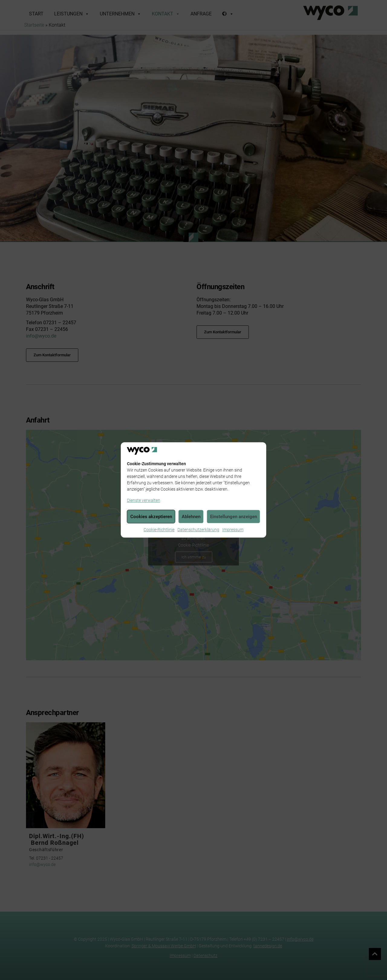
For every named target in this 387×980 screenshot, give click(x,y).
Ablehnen (191, 517)
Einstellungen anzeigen (234, 517)
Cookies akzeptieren (151, 517)
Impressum (233, 530)
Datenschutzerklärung (198, 530)
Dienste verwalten (144, 501)
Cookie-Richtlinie (159, 530)
